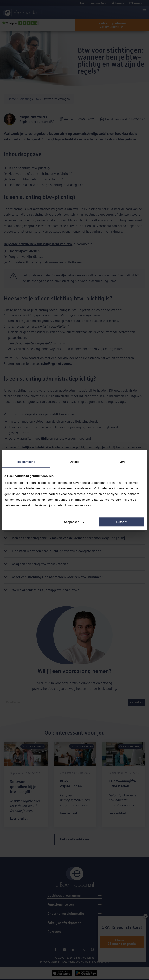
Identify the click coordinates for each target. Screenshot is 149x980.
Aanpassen (74, 522)
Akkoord (121, 522)
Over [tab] (123, 462)
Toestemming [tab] (26, 462)
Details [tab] (74, 462)
